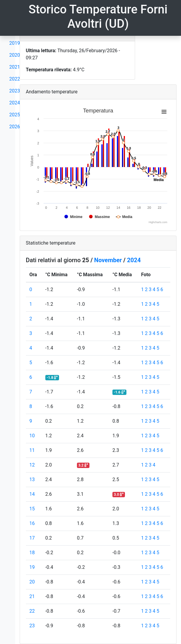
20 (32, 582)
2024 (15, 103)
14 (32, 494)
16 (32, 523)
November (108, 260)
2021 (15, 67)
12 (32, 465)
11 (32, 450)
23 (32, 626)
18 (32, 553)
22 (32, 611)
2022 (15, 79)
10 (32, 436)
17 (32, 538)
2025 (15, 115)
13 (32, 479)
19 (32, 567)
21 (32, 596)
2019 (15, 43)
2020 (15, 55)
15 (32, 509)
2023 (15, 91)
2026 (15, 127)
